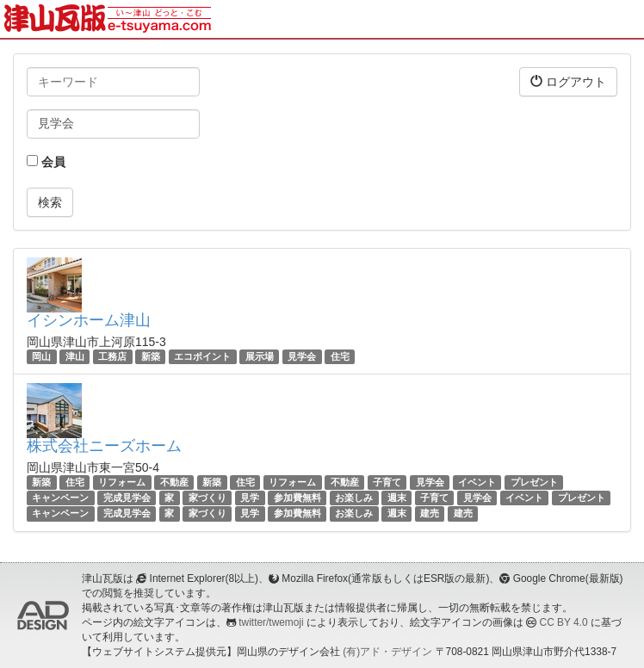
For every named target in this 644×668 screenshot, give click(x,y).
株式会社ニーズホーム (104, 446)
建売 (430, 514)
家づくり (207, 498)
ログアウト (568, 81)
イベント (477, 482)
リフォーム (122, 482)
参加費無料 (297, 498)
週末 (397, 498)
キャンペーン (60, 498)
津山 (75, 356)
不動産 (174, 482)
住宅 (340, 356)
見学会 (302, 356)
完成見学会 (127, 498)
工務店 (112, 356)
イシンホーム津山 (89, 320)
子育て (387, 482)
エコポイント (202, 356)
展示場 (260, 356)
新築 (151, 356)
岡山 (41, 356)
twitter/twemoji (271, 622)
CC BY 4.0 (564, 622)
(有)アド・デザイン (387, 652)
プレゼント (534, 482)
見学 (250, 498)
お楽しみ (354, 498)
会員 (46, 162)
